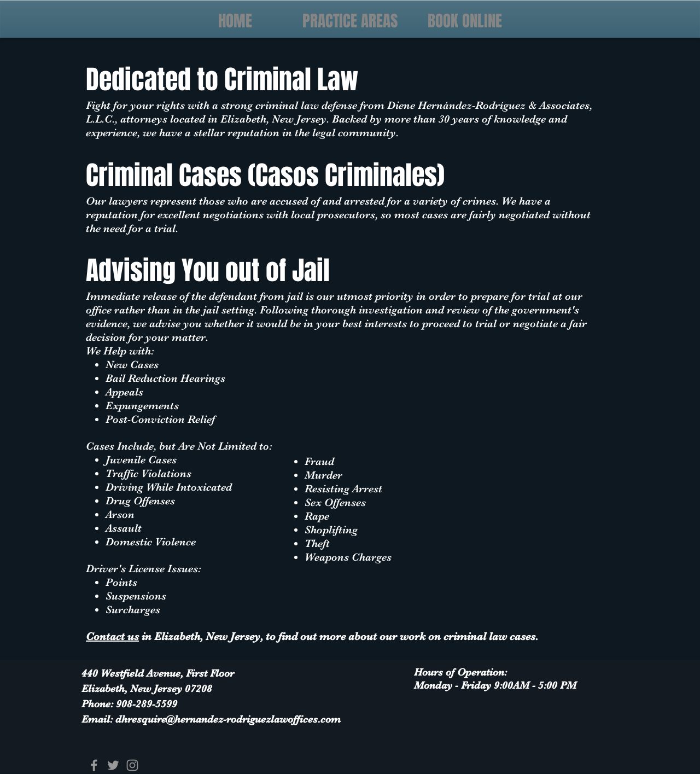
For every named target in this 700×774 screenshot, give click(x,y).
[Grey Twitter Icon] (113, 765)
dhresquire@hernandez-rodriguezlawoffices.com (228, 719)
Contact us (112, 636)
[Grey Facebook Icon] (94, 765)
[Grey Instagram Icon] (132, 765)
